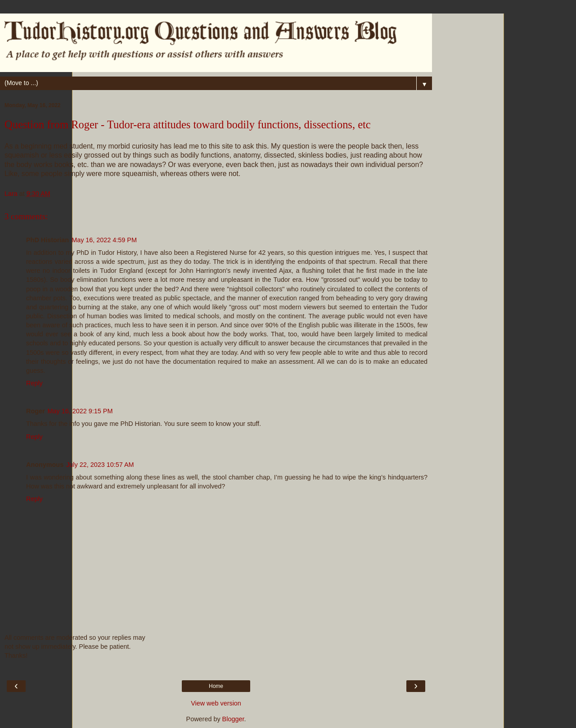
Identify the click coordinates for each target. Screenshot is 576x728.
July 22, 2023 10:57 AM (100, 465)
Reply (34, 383)
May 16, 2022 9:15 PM (80, 411)
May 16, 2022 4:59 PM (104, 240)
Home (216, 686)
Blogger (233, 719)
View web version (216, 703)
